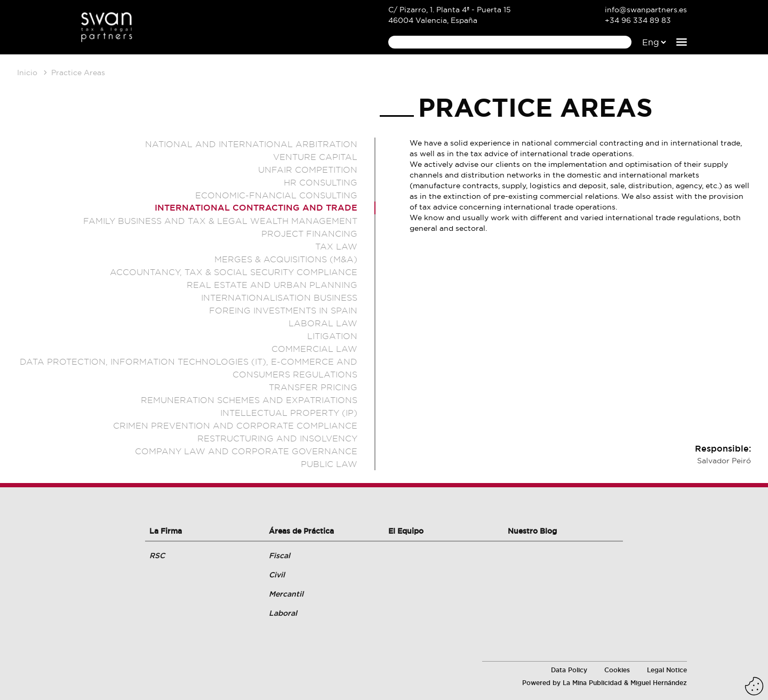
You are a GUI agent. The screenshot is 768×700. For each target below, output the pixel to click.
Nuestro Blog (532, 531)
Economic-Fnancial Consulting (276, 195)
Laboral (283, 613)
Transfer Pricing (313, 387)
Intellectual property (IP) (289, 413)
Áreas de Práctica (301, 531)
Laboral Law (323, 323)
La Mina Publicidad (592, 683)
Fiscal (279, 556)
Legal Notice (667, 670)
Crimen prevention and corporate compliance (235, 425)
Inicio (27, 73)
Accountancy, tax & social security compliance (234, 272)
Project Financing (309, 234)
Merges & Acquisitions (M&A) (286, 259)
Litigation (332, 336)
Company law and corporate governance (246, 451)
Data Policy (569, 670)
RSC (157, 556)
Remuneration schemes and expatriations (249, 400)
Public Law (329, 464)
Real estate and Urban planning (272, 285)
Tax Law (336, 246)
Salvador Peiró (724, 461)
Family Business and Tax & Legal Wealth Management (220, 221)
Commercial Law (314, 349)
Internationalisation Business (279, 297)
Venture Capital (315, 157)
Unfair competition (308, 170)
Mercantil (286, 594)
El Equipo (406, 531)
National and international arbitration (251, 144)
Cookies (617, 670)
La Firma (166, 531)
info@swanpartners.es (646, 10)
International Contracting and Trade (256, 208)
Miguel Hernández (659, 683)
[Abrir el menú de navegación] (682, 42)
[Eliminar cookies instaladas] (754, 686)
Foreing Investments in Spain (283, 310)
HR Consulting (321, 182)
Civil (277, 575)
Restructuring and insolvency (277, 438)
